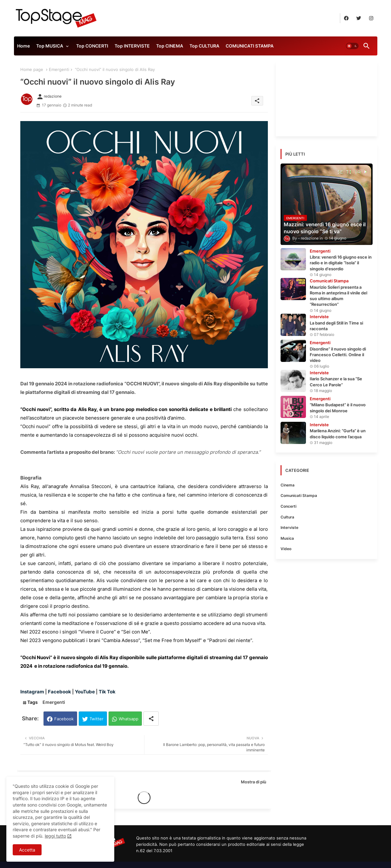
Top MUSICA (50, 46)
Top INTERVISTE (132, 46)
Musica (287, 538)
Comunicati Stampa (299, 495)
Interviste (289, 527)
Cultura (287, 517)
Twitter (96, 719)
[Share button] (151, 719)
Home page (32, 69)
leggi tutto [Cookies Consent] (55, 836)
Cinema (288, 485)
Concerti (288, 506)
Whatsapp (129, 719)
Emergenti (59, 69)
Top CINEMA (170, 46)
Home (23, 46)
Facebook (64, 719)
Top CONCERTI (92, 46)
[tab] (23, 48)
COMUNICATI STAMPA (250, 46)
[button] (352, 46)
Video (286, 549)
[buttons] (346, 18)
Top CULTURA (204, 46)
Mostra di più (254, 782)
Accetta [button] (27, 850)
